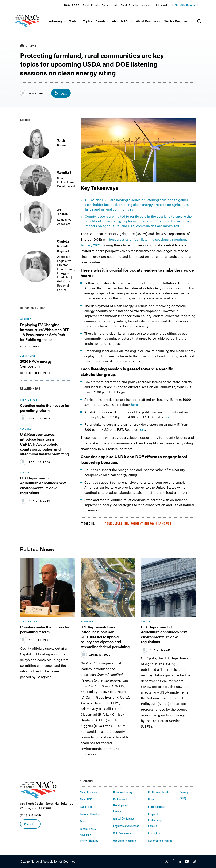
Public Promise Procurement (100, 5)
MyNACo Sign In (185, 5)
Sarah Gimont (62, 142)
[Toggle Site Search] (199, 21)
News (33, 46)
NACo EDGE (72, 5)
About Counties (147, 21)
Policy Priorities (89, 841)
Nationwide (162, 5)
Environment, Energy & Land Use (148, 523)
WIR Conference (122, 833)
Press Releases (157, 807)
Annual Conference (124, 818)
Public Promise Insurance (136, 5)
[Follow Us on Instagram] (194, 862)
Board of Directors (90, 814)
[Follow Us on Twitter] (167, 862)
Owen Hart (64, 172)
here (134, 392)
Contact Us (30, 824)
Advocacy (56, 21)
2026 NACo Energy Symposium (36, 364)
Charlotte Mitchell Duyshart (63, 246)
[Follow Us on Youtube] (187, 862)
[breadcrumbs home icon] (22, 46)
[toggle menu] (64, 21)
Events (101, 21)
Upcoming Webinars (124, 841)
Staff (82, 821)
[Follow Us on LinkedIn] (179, 862)
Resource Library (123, 792)
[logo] (33, 29)
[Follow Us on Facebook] (173, 862)
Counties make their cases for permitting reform (45, 408)
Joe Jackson (62, 211)
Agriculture (114, 523)
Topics (87, 21)
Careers (152, 826)
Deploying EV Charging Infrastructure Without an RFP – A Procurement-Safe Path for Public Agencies (45, 332)
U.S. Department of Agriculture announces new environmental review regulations (43, 485)
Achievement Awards (160, 841)
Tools (73, 21)
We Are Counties (176, 21)
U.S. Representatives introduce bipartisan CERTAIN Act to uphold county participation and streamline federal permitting (45, 444)
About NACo (121, 21)
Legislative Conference (126, 826)
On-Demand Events (159, 792)
